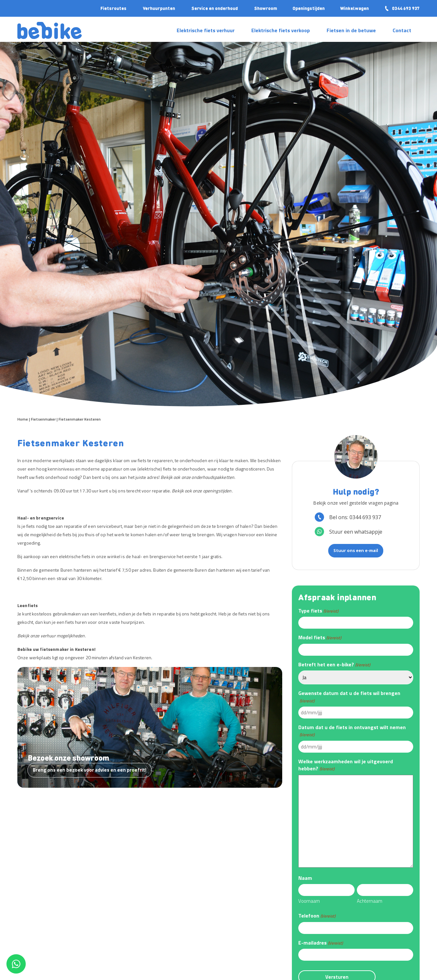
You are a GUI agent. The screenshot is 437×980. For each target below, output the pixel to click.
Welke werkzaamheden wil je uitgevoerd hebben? (346, 765)
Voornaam (309, 901)
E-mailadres (320, 943)
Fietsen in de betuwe (351, 30)
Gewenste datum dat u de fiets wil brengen (349, 697)
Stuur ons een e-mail (356, 550)
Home (23, 419)
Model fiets (320, 637)
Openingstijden (309, 8)
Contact (402, 30)
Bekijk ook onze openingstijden (202, 491)
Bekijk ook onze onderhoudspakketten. (198, 477)
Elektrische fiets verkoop (281, 30)
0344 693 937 (402, 8)
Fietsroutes (113, 8)
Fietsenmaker (43, 419)
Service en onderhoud (215, 8)
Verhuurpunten (159, 8)
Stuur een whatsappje (349, 532)
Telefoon (317, 916)
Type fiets (318, 611)
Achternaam (370, 901)
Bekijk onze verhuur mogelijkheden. (52, 636)
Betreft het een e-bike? (334, 664)
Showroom (266, 8)
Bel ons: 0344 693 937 (348, 517)
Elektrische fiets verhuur (206, 30)
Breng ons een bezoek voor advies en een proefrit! (90, 770)
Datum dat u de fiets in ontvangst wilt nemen (352, 731)
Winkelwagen (354, 8)
